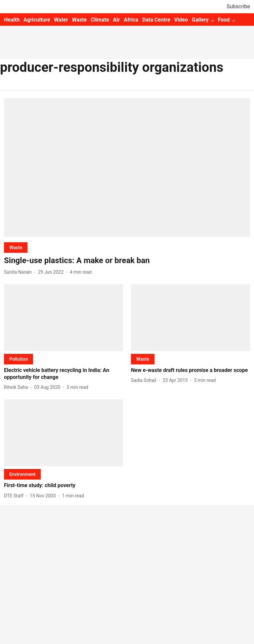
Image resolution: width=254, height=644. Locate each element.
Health (12, 20)
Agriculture (37, 20)
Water (61, 20)
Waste (80, 20)
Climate (100, 20)
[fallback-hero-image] (127, 168)
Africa (131, 20)
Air (117, 20)
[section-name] (16, 247)
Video (181, 20)
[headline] (127, 261)
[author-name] (19, 272)
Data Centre (156, 20)
